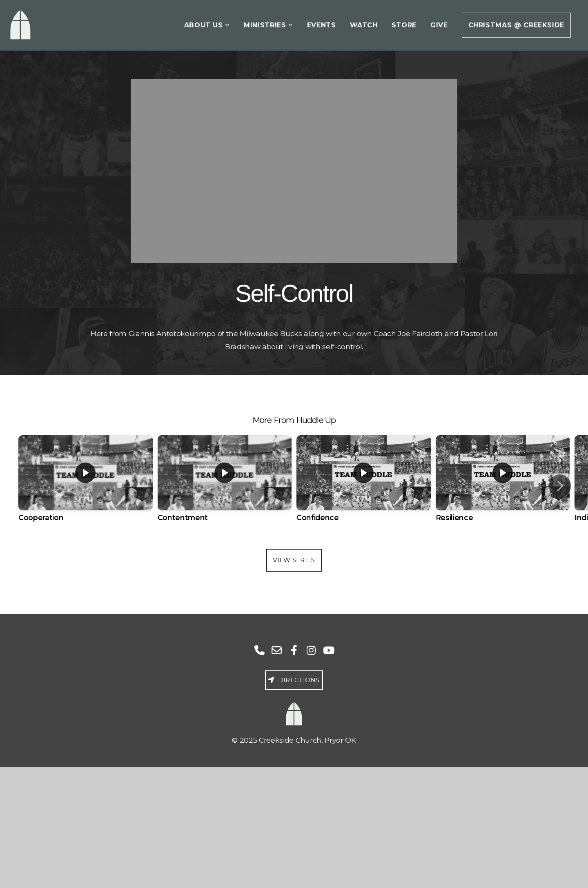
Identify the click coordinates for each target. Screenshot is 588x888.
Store (404, 25)
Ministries (268, 25)
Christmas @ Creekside (516, 25)
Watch (364, 25)
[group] (86, 486)
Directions (293, 680)
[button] (560, 486)
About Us (207, 25)
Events (322, 25)
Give (439, 25)
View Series (294, 560)
